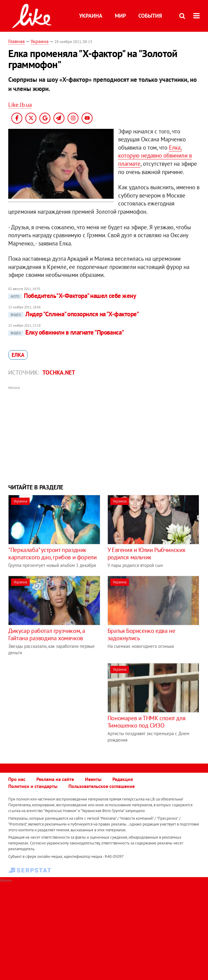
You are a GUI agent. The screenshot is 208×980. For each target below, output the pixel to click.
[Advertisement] (104, 434)
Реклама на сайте (55, 779)
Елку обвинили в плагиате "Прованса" (66, 332)
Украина (91, 16)
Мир (120, 16)
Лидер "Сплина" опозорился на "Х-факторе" (73, 314)
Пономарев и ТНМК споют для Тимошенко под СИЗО (147, 722)
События (150, 16)
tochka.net (59, 372)
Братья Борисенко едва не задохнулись (141, 634)
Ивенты (93, 779)
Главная (16, 41)
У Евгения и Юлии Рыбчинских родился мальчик (146, 554)
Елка (18, 355)
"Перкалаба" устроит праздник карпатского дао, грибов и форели (52, 554)
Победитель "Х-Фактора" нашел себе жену (72, 296)
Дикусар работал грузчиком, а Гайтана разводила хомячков (47, 634)
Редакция (123, 779)
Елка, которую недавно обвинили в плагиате (155, 156)
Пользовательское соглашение (102, 786)
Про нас (17, 779)
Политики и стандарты (33, 786)
